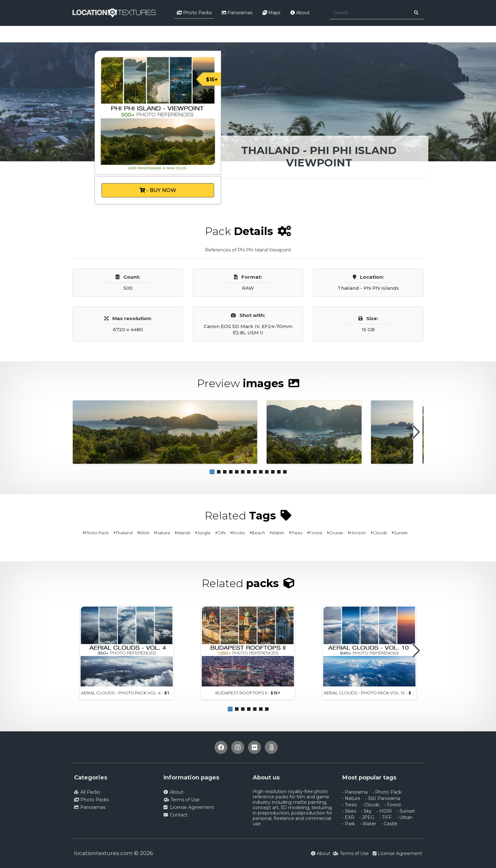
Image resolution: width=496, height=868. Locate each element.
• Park (349, 824)
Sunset (401, 533)
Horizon (358, 533)
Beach (258, 533)
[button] (212, 472)
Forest (316, 533)
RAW (144, 533)
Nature (163, 533)
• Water (368, 824)
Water (278, 533)
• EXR (348, 817)
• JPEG (367, 817)
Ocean (336, 533)
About (300, 13)
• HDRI (384, 811)
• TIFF (385, 817)
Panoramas (237, 13)
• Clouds (371, 805)
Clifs (221, 533)
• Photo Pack (387, 792)
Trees (297, 533)
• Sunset (406, 811)
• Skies (349, 811)
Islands (184, 533)
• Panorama (355, 792)
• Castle (389, 824)
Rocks (239, 533)
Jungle (204, 533)
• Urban (405, 817)
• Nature (351, 798)
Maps (271, 13)
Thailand (124, 533)
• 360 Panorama (383, 798)
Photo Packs (194, 13)
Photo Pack (97, 533)
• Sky (366, 811)
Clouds (380, 533)
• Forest (393, 805)
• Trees (350, 805)
